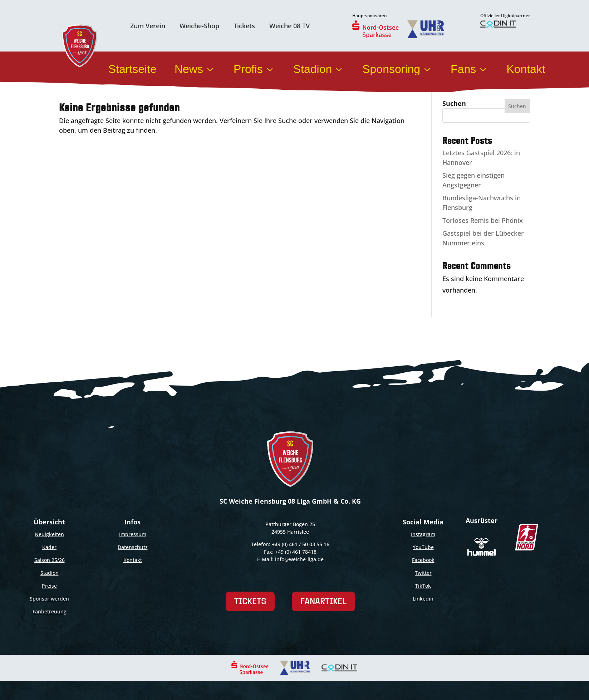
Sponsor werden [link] (49, 599)
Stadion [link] (319, 69)
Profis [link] (254, 69)
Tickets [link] (244, 26)
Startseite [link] (132, 69)
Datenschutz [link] (133, 547)
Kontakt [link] (526, 69)
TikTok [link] (423, 586)
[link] (376, 29)
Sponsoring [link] (397, 69)
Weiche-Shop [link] (199, 26)
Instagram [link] (423, 534)
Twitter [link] (423, 573)
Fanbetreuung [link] (50, 611)
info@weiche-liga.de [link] (299, 559)
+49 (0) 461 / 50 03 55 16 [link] (301, 544)
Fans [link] (470, 69)
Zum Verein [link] (148, 26)
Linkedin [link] (423, 599)
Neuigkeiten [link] (49, 534)
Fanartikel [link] (323, 601)
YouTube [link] (423, 547)
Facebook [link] (423, 560)
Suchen (454, 103)
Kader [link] (49, 547)
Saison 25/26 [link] (50, 560)
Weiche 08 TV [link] (289, 26)
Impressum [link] (133, 534)
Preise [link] (49, 586)
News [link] (195, 69)
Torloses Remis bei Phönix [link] (483, 220)
